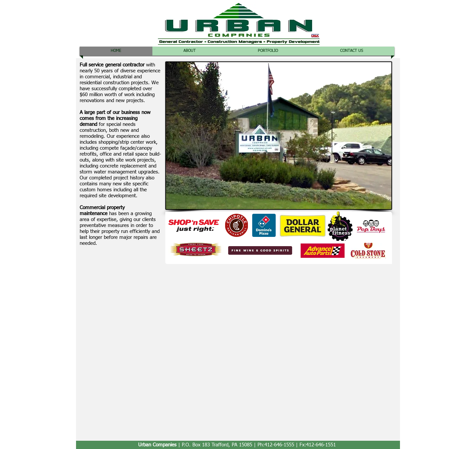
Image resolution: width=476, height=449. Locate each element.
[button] (268, 51)
